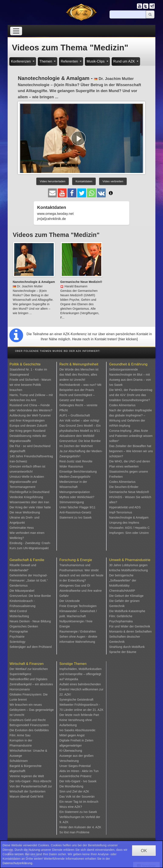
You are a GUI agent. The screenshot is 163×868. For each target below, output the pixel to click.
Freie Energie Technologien (78, 606)
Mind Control (18, 611)
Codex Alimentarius (122, 405)
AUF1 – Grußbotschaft (75, 415)
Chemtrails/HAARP (122, 591)
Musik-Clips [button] (96, 61)
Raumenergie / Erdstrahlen (78, 631)
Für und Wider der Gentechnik (130, 626)
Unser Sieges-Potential (75, 766)
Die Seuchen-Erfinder (124, 487)
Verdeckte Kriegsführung (26, 497)
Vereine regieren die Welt (27, 776)
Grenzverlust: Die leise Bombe (80, 441)
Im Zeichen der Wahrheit (76, 446)
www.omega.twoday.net (55, 214)
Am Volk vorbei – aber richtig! (79, 420)
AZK (86, 791)
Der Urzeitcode (70, 601)
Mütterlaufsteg (19, 616)
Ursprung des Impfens (124, 523)
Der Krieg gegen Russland (27, 431)
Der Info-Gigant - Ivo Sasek (78, 781)
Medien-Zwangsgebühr (75, 477)
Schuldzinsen (19, 761)
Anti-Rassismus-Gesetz (75, 512)
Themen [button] (46, 61)
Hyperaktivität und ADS (125, 507)
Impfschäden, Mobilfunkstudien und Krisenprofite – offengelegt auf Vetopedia (81, 674)
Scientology (18, 642)
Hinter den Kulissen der (76, 827)
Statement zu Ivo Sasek (76, 517)
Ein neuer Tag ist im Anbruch (79, 802)
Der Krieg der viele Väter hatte (30, 507)
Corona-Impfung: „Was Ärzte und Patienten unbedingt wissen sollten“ (131, 436)
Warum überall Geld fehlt (26, 797)
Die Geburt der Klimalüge (126, 596)
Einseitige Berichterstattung (78, 472)
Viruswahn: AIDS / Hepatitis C (129, 528)
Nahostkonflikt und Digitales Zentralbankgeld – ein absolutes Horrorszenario (31, 684)
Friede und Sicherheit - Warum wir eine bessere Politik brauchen (30, 385)
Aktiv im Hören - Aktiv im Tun (79, 771)
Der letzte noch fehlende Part (79, 715)
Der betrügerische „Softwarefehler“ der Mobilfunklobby (123, 580)
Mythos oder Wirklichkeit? (77, 497)
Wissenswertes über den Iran (29, 502)
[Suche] (128, 14)
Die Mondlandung (71, 786)
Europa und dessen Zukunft (28, 426)
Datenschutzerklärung (17, 863)
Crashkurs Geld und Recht (28, 720)
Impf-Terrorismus (121, 512)
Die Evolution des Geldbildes (29, 730)
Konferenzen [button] (21, 61)
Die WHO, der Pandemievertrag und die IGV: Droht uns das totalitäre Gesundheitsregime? (131, 395)
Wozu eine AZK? (71, 807)
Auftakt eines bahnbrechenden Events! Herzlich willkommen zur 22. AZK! (81, 689)
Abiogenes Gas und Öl (75, 586)
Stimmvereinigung (72, 502)
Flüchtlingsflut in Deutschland (30, 492)
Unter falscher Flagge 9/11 (77, 507)
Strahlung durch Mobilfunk (127, 647)
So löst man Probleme (74, 832)
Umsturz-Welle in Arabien (27, 477)
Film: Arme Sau (20, 735)
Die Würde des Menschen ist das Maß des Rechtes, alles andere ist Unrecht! (79, 375)
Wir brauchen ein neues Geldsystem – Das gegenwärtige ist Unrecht (32, 710)
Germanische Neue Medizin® (129, 492)
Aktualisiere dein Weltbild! (77, 436)
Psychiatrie (17, 637)
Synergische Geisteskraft (76, 700)
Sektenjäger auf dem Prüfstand (31, 647)
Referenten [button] (70, 61)
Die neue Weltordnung (25, 512)
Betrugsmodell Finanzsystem (29, 725)
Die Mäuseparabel (22, 591)
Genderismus (19, 586)
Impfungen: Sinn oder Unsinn (129, 533)
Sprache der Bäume (123, 652)
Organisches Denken (24, 626)
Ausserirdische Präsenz (75, 776)
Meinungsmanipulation (75, 492)
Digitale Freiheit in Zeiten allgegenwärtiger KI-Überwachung (76, 745)
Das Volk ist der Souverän (77, 797)
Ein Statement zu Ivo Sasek (78, 812)
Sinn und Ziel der (71, 791)
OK (144, 851)
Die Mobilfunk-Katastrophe (127, 611)
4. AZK (97, 827)
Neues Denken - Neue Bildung (30, 621)
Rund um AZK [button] (125, 61)
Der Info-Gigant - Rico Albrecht (30, 781)
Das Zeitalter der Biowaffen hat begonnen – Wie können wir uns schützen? (131, 451)
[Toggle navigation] (16, 31)
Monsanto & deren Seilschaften (130, 631)
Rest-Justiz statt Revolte (76, 461)
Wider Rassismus (71, 466)
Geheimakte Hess (22, 528)
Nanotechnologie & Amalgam (129, 517)
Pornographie (19, 631)
